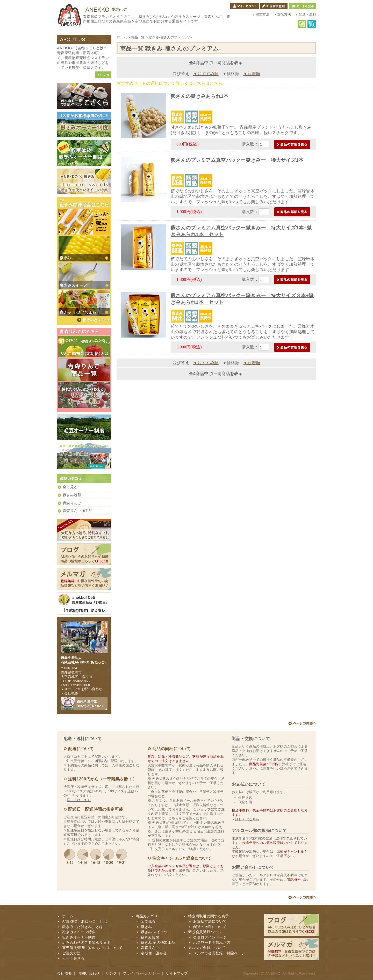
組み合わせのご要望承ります (86, 943)
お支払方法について (210, 921)
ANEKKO (273, 973)
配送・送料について (210, 927)
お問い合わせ (89, 973)
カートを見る (302, 6)
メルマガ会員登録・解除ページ (219, 953)
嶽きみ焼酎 (72, 495)
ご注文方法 (71, 953)
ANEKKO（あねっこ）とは (85, 921)
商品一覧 (137, 37)
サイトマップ (177, 973)
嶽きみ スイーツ (154, 932)
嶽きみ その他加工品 (158, 943)
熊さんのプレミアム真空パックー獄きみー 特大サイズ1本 (237, 160)
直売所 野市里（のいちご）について (92, 948)
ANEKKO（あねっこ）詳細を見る (103, 75)
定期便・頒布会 (154, 953)
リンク (111, 973)
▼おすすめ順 (206, 74)
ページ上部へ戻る (302, 724)
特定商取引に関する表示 (209, 916)
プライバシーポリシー (141, 973)
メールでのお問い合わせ (83, 689)
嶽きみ (146, 927)
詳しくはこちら (79, 800)
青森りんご (72, 503)
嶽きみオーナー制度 (79, 937)
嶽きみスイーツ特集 (79, 932)
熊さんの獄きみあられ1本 (200, 96)
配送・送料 (307, 14)
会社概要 (71, 693)
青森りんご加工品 (78, 511)
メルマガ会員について (207, 948)
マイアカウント (245, 6)
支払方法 (284, 14)
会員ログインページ (210, 937)
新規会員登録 (274, 6)
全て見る (70, 487)
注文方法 (263, 14)
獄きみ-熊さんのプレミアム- (169, 37)
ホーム (122, 37)
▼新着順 (252, 74)
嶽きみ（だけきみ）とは (93, 320)
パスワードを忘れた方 (212, 943)
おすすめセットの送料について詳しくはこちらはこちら (169, 83)
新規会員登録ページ (205, 932)
